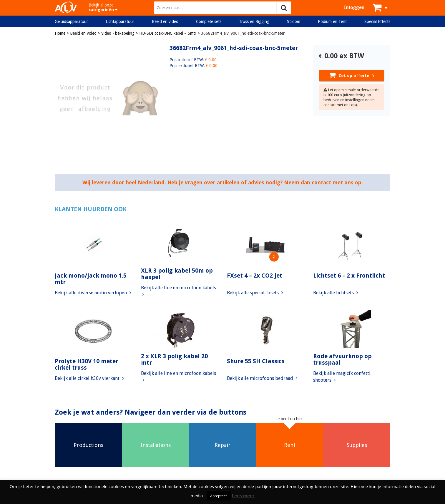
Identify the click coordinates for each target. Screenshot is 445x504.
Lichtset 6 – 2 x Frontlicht (349, 276)
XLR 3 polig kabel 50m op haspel (177, 274)
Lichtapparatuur (120, 21)
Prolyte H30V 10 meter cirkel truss (87, 364)
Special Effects (377, 21)
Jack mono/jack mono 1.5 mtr (91, 279)
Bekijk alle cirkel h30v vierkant (89, 378)
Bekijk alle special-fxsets (255, 293)
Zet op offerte (352, 75)
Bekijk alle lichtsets (336, 293)
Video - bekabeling (118, 33)
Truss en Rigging (254, 21)
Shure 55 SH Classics (256, 361)
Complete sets (209, 21)
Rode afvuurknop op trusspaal (342, 359)
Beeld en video (165, 21)
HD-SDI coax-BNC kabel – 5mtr (168, 33)
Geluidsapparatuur (71, 21)
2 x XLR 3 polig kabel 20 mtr (174, 359)
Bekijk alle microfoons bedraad (262, 378)
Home (60, 33)
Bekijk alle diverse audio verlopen (93, 293)
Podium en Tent (332, 21)
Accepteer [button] (219, 496)
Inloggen (354, 7)
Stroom (294, 21)
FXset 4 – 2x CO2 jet (255, 276)
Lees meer (243, 496)
